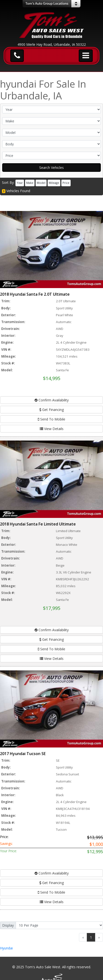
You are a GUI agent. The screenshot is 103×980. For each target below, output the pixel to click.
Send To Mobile (51, 419)
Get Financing (51, 410)
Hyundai (6, 948)
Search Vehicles (51, 168)
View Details (52, 429)
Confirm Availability (52, 400)
